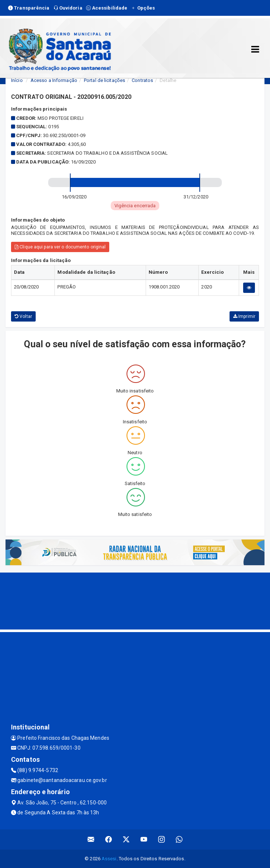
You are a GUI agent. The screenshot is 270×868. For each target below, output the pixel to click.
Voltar (23, 316)
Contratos (142, 80)
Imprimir (244, 316)
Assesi (109, 859)
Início (17, 80)
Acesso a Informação (54, 80)
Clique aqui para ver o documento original (60, 247)
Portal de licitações (104, 80)
